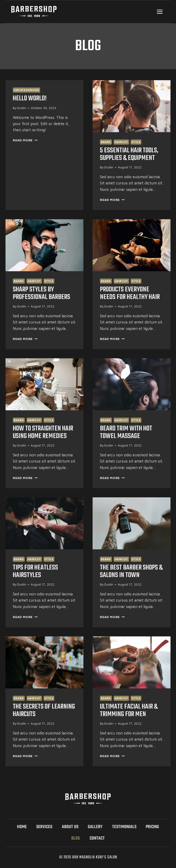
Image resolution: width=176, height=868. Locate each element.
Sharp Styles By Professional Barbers (42, 293)
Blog (76, 838)
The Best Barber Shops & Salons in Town (130, 571)
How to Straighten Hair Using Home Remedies (44, 432)
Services (44, 827)
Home (22, 827)
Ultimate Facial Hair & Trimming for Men (130, 711)
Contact (97, 838)
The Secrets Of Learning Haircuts (44, 711)
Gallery (95, 827)
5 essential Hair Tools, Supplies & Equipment (130, 154)
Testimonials (124, 827)
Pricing (152, 827)
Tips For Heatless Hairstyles (36, 571)
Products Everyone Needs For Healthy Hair (131, 293)
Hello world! (30, 99)
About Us (70, 827)
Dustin (22, 108)
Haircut (121, 142)
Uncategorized (26, 90)
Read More (25, 140)
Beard (106, 142)
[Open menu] (160, 12)
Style (136, 142)
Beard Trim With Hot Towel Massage (127, 432)
